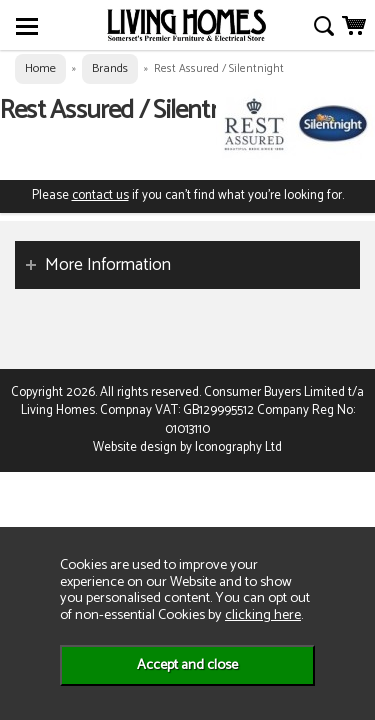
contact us (100, 195)
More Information (108, 265)
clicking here (263, 615)
